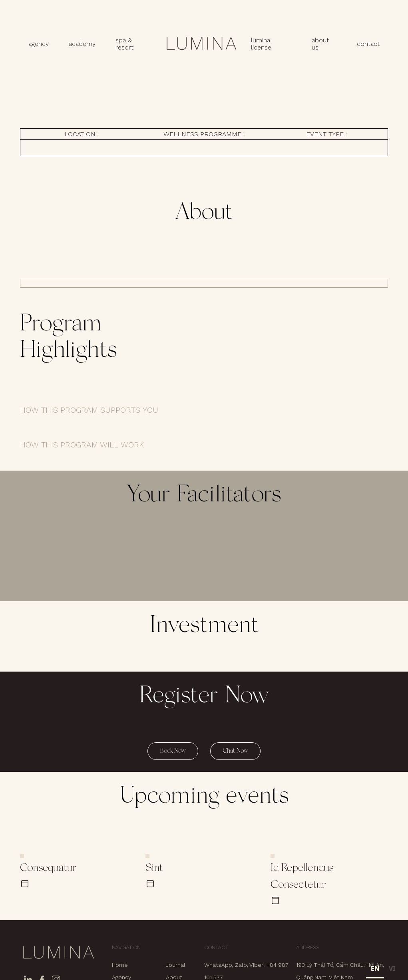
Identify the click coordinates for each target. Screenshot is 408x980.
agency (39, 44)
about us (320, 44)
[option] (392, 970)
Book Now (173, 751)
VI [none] (392, 968)
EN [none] (375, 968)
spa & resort (124, 44)
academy (82, 44)
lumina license (261, 44)
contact (368, 44)
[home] (201, 44)
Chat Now (235, 751)
